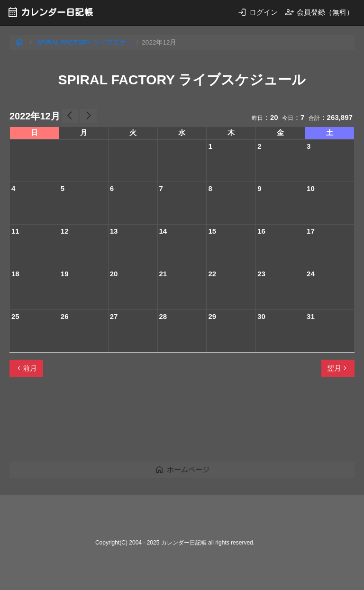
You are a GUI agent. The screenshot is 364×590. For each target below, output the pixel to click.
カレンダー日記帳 (50, 12)
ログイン (258, 12)
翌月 (338, 368)
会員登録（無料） (319, 12)
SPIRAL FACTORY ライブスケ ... (85, 42)
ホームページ (182, 469)
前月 (26, 368)
